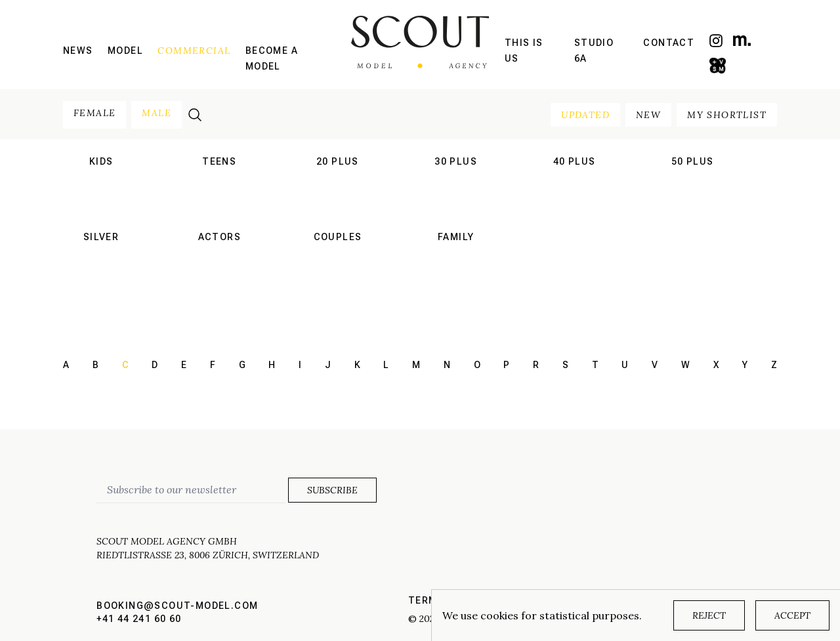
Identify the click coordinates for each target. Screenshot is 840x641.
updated (585, 115)
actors (220, 237)
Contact (669, 43)
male (157, 113)
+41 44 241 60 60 (139, 619)
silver (101, 237)
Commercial (194, 51)
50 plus (693, 161)
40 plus (575, 161)
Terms (426, 600)
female (94, 113)
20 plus (338, 161)
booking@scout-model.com (177, 606)
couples (338, 237)
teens (219, 161)
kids (101, 161)
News (78, 51)
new (648, 115)
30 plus (456, 161)
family (456, 237)
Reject (709, 615)
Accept (792, 615)
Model (125, 51)
